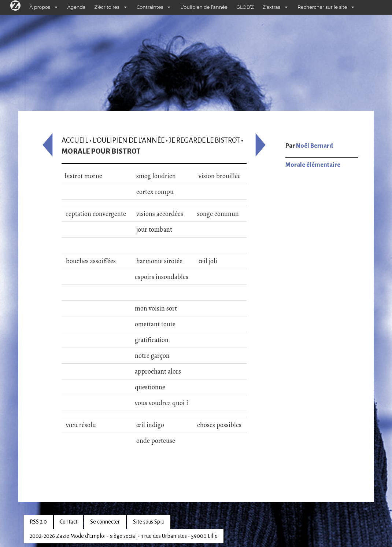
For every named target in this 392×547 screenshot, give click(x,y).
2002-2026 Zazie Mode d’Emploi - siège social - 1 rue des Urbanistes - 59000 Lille (124, 536)
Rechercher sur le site (322, 7)
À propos (40, 7)
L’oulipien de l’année (204, 7)
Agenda (77, 7)
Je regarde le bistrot (204, 140)
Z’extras (271, 7)
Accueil (75, 140)
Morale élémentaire (313, 165)
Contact (69, 522)
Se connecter (105, 522)
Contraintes (150, 7)
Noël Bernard (315, 146)
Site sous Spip (149, 522)
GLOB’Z (245, 7)
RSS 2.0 (38, 522)
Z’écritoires (107, 7)
